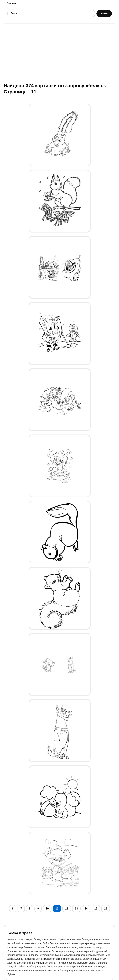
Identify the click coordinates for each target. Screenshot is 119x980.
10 (47, 909)
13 (76, 909)
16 (106, 909)
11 (57, 909)
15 (96, 909)
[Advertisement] (59, 53)
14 (86, 909)
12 (67, 909)
